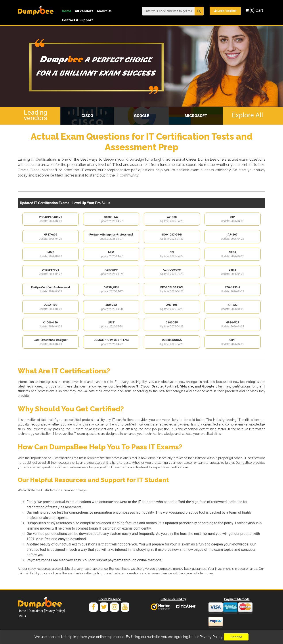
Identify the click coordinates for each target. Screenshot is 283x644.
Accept (236, 637)
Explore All (248, 115)
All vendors (84, 11)
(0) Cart (254, 10)
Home (67, 11)
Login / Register (225, 11)
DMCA (22, 616)
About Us (104, 11)
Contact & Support (77, 20)
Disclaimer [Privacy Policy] (47, 611)
